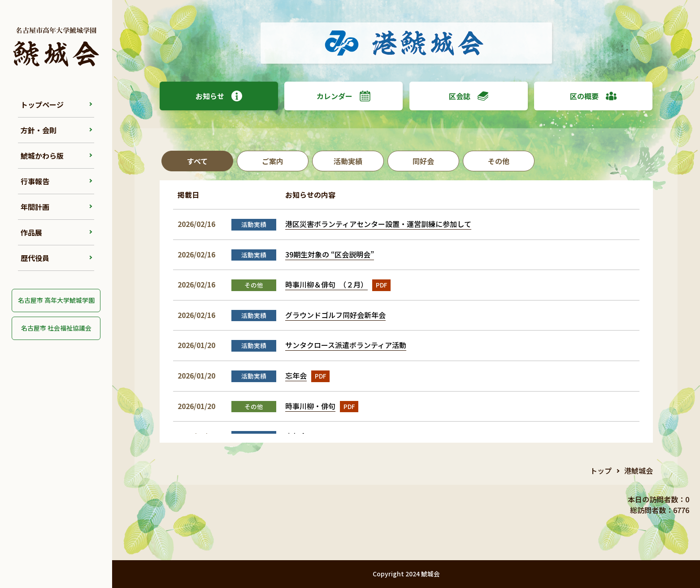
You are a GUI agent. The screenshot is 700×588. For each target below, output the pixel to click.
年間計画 (35, 207)
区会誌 (469, 96)
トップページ (42, 105)
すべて (197, 161)
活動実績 (348, 161)
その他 (499, 161)
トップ (601, 470)
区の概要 (593, 96)
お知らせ (219, 96)
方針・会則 (39, 130)
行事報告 (35, 181)
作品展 (31, 232)
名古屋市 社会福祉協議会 (56, 328)
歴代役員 (35, 258)
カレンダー (343, 96)
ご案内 (273, 161)
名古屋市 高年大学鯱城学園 (56, 300)
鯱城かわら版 (42, 156)
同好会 (423, 161)
